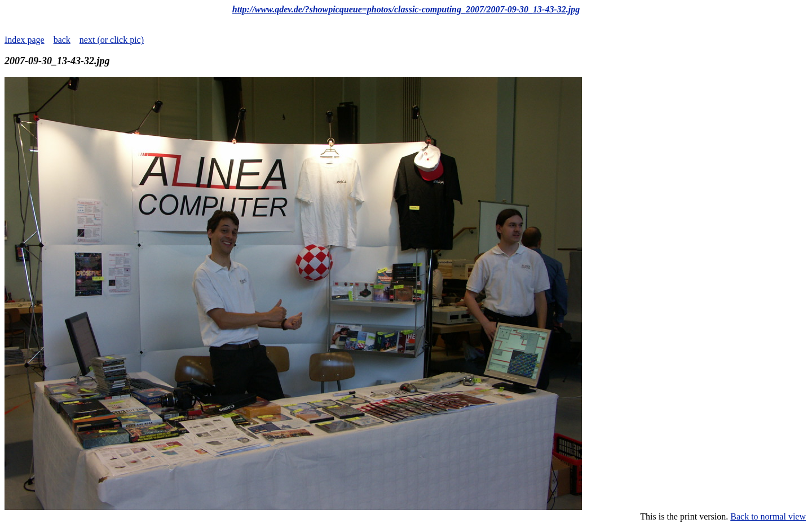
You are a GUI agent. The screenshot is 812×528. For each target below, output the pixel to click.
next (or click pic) (112, 40)
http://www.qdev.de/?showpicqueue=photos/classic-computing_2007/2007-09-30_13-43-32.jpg (406, 9)
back (62, 40)
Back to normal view (768, 516)
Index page (25, 40)
